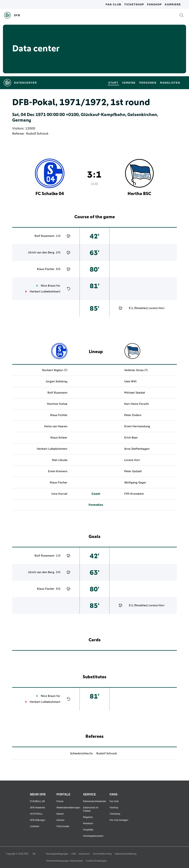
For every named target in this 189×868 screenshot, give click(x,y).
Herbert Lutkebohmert (45, 292)
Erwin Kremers (58, 471)
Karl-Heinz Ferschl (136, 404)
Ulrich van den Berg (41, 252)
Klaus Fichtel (59, 415)
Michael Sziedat (135, 393)
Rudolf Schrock (37, 134)
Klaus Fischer (46, 269)
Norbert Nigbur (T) (55, 370)
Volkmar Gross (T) (136, 370)
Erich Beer (131, 438)
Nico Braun (48, 286)
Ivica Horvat (59, 494)
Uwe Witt (130, 381)
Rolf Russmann (44, 236)
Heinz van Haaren (56, 426)
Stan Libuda (60, 460)
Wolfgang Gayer (135, 483)
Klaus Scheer (59, 438)
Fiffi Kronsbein (134, 494)
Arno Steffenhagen (137, 449)
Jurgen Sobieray (56, 381)
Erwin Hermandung (137, 426)
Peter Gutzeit (133, 471)
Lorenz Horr (157, 308)
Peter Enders (133, 415)
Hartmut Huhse (57, 404)
